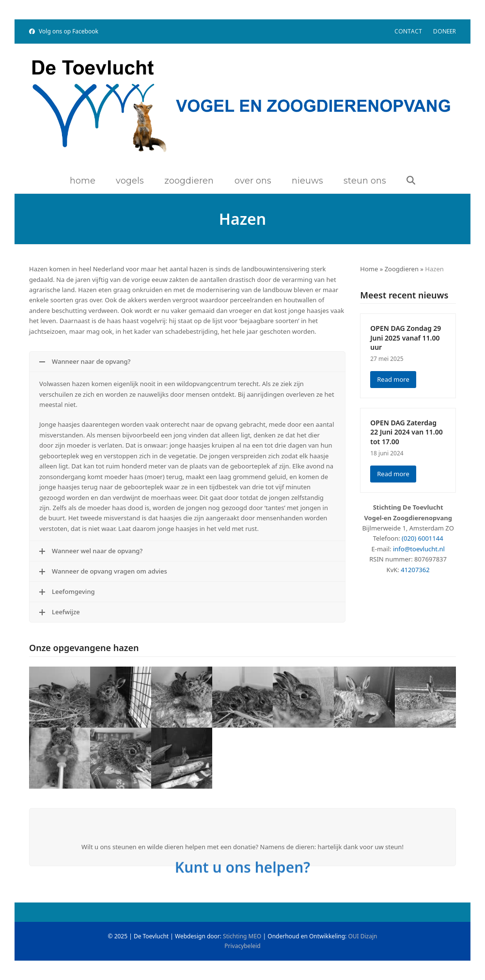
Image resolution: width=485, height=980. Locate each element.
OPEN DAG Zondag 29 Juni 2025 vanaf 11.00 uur (406, 338)
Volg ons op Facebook (69, 31)
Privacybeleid (242, 946)
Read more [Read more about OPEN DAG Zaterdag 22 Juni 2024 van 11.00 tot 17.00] (393, 474)
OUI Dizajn (362, 936)
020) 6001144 (423, 538)
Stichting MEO (242, 936)
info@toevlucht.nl (419, 549)
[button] (411, 181)
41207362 (415, 570)
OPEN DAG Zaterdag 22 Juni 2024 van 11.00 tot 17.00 (406, 432)
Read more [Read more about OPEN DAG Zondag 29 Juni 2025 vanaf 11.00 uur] (393, 379)
